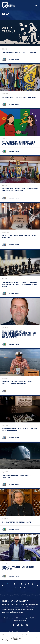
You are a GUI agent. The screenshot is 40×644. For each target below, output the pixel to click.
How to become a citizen (12, 618)
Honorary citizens (20, 621)
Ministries (33, 618)
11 (24, 587)
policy (15, 639)
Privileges (25, 618)
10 (20, 587)
